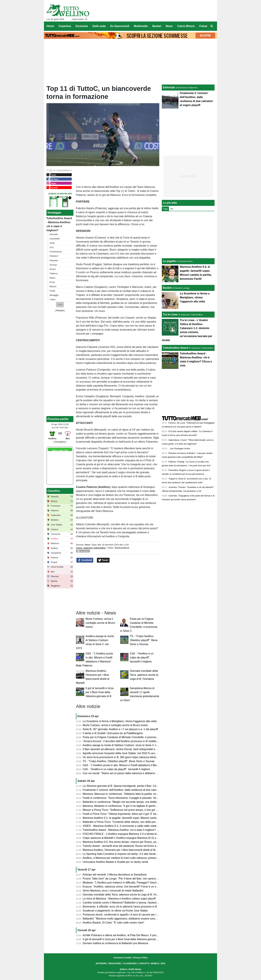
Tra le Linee (170, 314)
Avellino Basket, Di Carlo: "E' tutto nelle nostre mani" (114, 923)
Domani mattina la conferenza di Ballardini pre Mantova (115, 943)
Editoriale (169, 87)
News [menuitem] (169, 26)
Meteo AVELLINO (60, 451)
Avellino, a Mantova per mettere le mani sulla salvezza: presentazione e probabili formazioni (137, 858)
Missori (53, 286)
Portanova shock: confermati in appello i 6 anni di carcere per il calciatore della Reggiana (135, 915)
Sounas (53, 265)
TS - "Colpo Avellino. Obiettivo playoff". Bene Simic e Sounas (144, 640)
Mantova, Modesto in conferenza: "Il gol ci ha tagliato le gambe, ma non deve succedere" (135, 806)
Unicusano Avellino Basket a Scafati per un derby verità (115, 862)
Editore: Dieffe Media (130, 969)
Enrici (52, 282)
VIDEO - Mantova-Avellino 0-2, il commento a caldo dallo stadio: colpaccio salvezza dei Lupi (137, 826)
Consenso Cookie (122, 958)
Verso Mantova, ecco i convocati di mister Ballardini (113, 891)
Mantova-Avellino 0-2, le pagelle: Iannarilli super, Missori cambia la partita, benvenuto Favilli (137, 818)
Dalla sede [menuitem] (99, 26)
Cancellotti (55, 239)
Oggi (165, 209)
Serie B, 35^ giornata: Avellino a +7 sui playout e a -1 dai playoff (120, 729)
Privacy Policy (140, 958)
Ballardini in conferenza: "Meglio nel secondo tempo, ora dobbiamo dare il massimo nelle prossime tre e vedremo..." (151, 802)
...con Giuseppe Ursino (179, 448)
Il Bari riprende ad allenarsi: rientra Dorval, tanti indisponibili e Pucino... (125, 749)
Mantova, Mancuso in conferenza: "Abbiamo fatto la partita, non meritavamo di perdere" (134, 794)
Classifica (54, 491)
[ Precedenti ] (60, 442)
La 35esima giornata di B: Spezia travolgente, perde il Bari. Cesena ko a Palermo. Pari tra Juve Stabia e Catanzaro (151, 786)
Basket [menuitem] (157, 26)
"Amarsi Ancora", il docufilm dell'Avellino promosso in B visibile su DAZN (125, 741)
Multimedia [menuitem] (141, 26)
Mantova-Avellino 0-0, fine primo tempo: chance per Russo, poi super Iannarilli (129, 842)
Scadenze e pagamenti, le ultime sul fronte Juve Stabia (115, 911)
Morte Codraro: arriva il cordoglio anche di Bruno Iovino (100, 623)
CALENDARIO (130, 963)
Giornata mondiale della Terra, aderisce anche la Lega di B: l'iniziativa (144, 675)
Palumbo (54, 260)
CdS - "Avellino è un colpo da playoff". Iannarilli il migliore (142, 658)
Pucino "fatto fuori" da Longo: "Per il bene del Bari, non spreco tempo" (124, 879)
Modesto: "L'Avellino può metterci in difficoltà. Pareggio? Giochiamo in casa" (128, 883)
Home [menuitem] (50, 26)
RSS (163, 963)
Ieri (172, 209)
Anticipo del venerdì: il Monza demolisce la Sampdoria (115, 875)
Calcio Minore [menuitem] (186, 26)
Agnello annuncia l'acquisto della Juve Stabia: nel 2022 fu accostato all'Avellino (129, 753)
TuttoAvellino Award (176, 348)
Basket (167, 288)
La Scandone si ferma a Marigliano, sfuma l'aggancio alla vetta (120, 721)
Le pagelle (169, 261)
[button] (60, 305)
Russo (53, 269)
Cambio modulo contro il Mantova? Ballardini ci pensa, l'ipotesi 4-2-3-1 (124, 903)
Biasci (53, 278)
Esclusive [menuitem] (82, 26)
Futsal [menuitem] (203, 26)
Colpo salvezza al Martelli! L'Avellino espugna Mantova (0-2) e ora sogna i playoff (131, 838)
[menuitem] (212, 26)
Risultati (60, 310)
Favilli (53, 291)
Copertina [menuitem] (65, 26)
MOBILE (155, 963)
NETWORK (101, 963)
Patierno (54, 273)
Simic (52, 243)
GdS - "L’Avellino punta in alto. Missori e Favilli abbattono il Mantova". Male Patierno (132, 765)
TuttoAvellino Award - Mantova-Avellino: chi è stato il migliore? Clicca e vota (127, 830)
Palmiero (54, 256)
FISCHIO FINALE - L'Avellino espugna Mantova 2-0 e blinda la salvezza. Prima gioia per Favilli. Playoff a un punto (150, 834)
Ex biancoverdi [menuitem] (120, 26)
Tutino (53, 299)
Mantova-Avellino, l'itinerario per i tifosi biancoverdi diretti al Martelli (122, 850)
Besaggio (54, 295)
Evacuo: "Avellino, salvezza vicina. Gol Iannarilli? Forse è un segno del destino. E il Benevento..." (140, 887)
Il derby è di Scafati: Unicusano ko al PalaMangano (113, 733)
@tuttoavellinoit (122, 548)
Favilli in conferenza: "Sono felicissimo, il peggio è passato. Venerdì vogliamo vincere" (133, 798)
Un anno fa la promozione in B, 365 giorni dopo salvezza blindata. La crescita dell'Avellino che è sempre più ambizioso (153, 757)
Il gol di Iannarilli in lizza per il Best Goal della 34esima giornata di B (100, 692)
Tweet (103, 560)
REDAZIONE (115, 963)
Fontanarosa (56, 252)
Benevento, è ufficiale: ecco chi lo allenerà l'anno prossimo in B (120, 907)
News (87, 545)
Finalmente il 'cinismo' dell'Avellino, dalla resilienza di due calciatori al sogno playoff (132, 790)
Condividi (85, 560)
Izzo (52, 247)
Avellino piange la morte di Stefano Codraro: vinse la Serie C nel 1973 (124, 745)
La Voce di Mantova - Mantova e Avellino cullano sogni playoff (119, 899)
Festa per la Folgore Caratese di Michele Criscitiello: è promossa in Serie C (127, 737)
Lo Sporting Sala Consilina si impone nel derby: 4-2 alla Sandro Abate (124, 854)
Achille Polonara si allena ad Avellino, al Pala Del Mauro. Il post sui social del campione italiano (139, 935)
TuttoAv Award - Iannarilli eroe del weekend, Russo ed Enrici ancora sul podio (128, 846)
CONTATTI (144, 963)
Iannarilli (54, 234)
